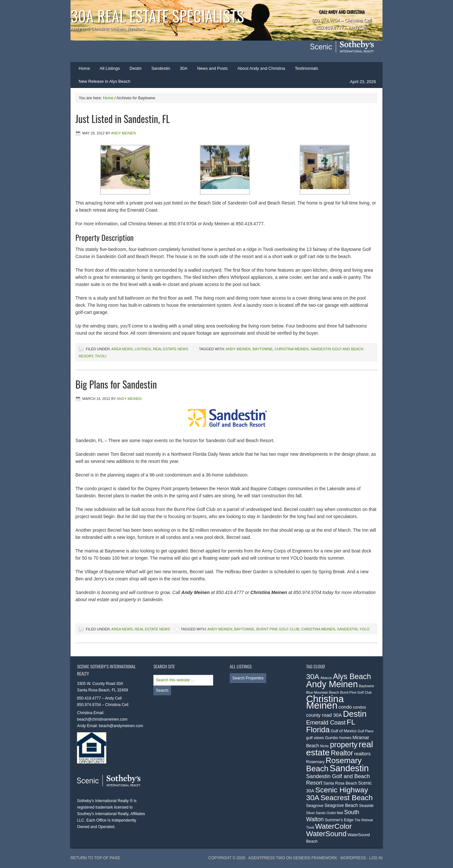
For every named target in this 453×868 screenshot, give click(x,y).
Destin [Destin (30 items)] (355, 714)
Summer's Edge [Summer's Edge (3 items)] (339, 820)
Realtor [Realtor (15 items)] (342, 753)
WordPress (353, 858)
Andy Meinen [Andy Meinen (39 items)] (332, 684)
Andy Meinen (123, 133)
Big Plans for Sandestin (116, 384)
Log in (376, 858)
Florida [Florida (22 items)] (318, 730)
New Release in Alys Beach (104, 81)
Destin (133, 70)
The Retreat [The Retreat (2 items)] (364, 820)
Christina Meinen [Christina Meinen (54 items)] (325, 702)
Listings (143, 349)
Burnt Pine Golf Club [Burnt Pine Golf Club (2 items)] (356, 692)
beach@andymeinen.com (121, 726)
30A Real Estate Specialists (157, 16)
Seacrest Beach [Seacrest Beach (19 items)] (347, 798)
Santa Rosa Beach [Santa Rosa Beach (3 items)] (340, 783)
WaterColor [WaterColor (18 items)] (334, 826)
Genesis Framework (315, 858)
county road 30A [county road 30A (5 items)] (324, 715)
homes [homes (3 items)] (345, 738)
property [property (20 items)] (344, 745)
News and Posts (213, 68)
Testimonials (306, 68)
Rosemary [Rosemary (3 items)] (315, 762)
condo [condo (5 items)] (345, 707)
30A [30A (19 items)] (313, 676)
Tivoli (101, 356)
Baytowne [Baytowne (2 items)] (366, 686)
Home (84, 68)
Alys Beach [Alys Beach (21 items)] (352, 676)
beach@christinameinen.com (102, 719)
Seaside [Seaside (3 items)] (366, 806)
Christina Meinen (292, 349)
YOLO (364, 629)
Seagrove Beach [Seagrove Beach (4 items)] (341, 805)
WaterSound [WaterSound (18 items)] (326, 834)
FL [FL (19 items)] (351, 722)
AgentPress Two (267, 858)
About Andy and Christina (261, 68)
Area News (122, 349)
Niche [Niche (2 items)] (324, 746)
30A (181, 70)
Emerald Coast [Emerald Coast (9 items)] (326, 722)
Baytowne (263, 349)
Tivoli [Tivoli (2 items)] (310, 827)
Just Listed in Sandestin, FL (123, 119)
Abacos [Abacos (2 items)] (326, 678)
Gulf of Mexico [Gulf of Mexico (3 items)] (344, 731)
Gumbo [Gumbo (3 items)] (332, 738)
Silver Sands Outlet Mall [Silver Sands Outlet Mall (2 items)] (325, 813)
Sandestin (161, 68)
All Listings (110, 68)
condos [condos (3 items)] (359, 707)
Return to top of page (95, 858)
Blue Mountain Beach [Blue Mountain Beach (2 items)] (323, 692)
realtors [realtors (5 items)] (362, 754)
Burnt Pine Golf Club (278, 629)
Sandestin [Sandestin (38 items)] (349, 768)
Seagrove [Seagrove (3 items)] (315, 806)
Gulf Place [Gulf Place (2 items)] (366, 731)
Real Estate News (171, 349)
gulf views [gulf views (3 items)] (315, 738)
